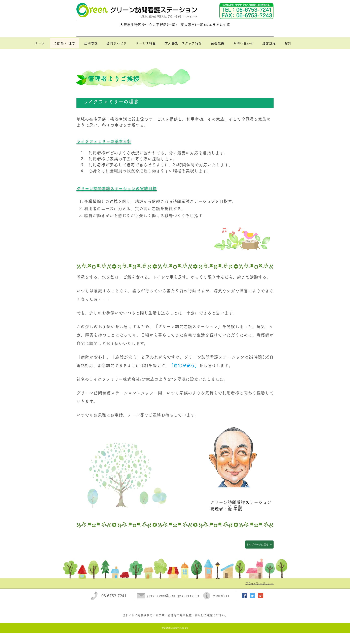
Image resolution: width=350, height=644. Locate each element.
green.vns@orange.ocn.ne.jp (173, 596)
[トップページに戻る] (259, 545)
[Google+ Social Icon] (261, 596)
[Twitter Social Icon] (253, 596)
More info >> (221, 596)
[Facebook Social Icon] (244, 596)
